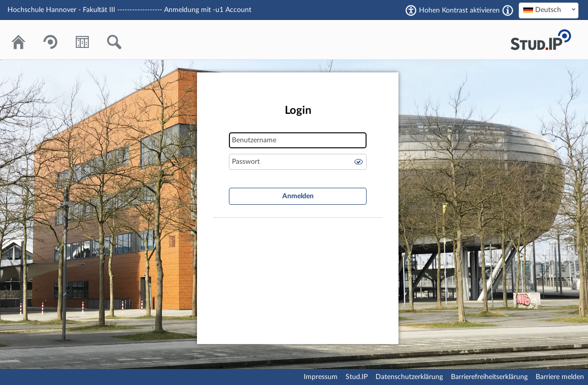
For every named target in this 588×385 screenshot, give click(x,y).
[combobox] (549, 10)
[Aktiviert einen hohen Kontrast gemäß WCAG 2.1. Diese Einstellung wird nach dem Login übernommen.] (508, 10)
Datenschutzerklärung (409, 377)
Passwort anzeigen (359, 162)
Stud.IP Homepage (541, 40)
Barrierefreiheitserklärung (489, 377)
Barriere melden (560, 377)
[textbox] (549, 10)
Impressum (321, 377)
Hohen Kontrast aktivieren (459, 10)
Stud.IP (357, 377)
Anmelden (298, 196)
